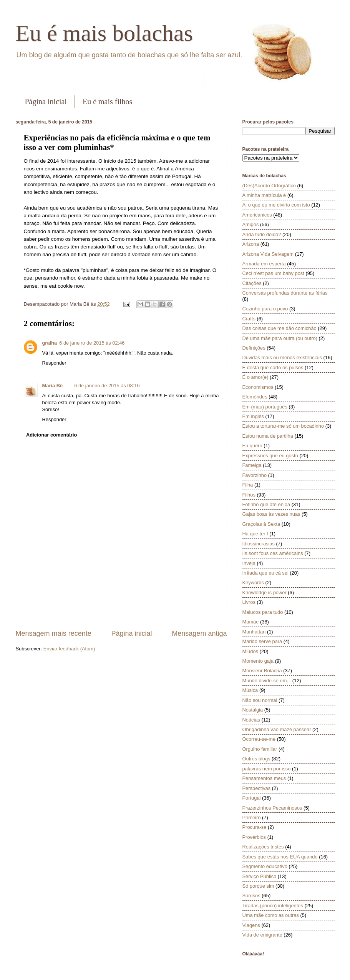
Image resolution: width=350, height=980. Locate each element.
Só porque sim (258, 886)
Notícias (251, 720)
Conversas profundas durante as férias (285, 293)
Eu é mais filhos (107, 102)
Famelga (252, 465)
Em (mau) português (265, 407)
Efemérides (255, 397)
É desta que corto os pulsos (273, 367)
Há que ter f (255, 534)
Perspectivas (257, 788)
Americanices (257, 215)
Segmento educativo (265, 866)
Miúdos (250, 651)
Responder (54, 363)
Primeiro (252, 817)
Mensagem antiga (199, 633)
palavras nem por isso (267, 769)
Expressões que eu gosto (270, 456)
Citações (252, 283)
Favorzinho (255, 475)
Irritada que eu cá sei (265, 573)
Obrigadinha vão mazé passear (277, 729)
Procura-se (255, 827)
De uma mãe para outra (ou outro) (280, 338)
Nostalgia (253, 710)
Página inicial (46, 102)
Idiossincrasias (259, 544)
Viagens (251, 925)
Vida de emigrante (262, 935)
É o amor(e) (255, 377)
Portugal (252, 798)
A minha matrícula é (264, 195)
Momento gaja (258, 661)
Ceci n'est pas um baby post (273, 273)
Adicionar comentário (51, 435)
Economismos (258, 387)
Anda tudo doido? (262, 234)
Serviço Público (260, 876)
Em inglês (253, 416)
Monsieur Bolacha (262, 671)
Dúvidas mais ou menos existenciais (282, 357)
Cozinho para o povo (265, 309)
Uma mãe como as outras (271, 915)
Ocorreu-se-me (259, 739)
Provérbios (254, 837)
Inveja (249, 563)
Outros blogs (256, 759)
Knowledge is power (265, 592)
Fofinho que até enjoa (266, 504)
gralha (50, 343)
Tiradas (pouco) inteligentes (273, 906)
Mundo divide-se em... (267, 681)
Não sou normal (260, 700)
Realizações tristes (263, 847)
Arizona (251, 244)
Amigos (251, 224)
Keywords (253, 582)
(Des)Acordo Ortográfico (269, 186)
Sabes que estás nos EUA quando (280, 857)
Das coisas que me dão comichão (280, 328)
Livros (249, 602)
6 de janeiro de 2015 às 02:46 (92, 343)
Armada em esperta (264, 264)
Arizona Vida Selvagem (268, 254)
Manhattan (254, 632)
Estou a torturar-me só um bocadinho (283, 426)
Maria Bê (53, 386)
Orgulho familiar (260, 749)
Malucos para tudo (263, 612)
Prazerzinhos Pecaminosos (272, 808)
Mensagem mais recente (54, 633)
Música (250, 690)
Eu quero (252, 446)
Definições (254, 348)
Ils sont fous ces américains (273, 553)
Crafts (249, 319)
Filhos (249, 495)
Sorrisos (251, 896)
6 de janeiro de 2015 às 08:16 (107, 386)
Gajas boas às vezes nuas (271, 514)
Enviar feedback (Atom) (69, 649)
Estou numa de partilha (268, 436)
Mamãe (251, 622)
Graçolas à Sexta (261, 524)
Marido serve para (262, 641)
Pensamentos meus (264, 778)
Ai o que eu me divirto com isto (276, 205)
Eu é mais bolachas (105, 33)
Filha (248, 485)
